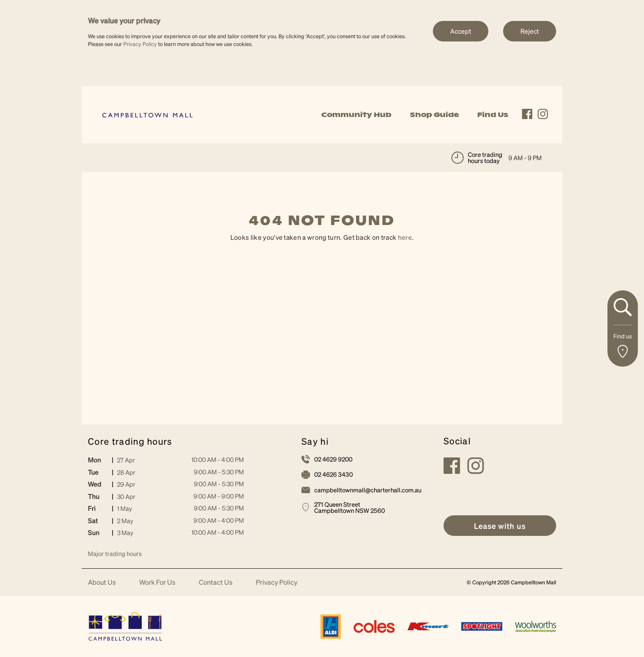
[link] (147, 114)
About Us (102, 582)
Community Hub (356, 115)
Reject (530, 31)
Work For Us (157, 582)
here (405, 237)
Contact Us (216, 582)
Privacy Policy (140, 44)
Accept (461, 31)
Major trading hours (115, 554)
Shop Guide (434, 115)
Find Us (493, 115)
